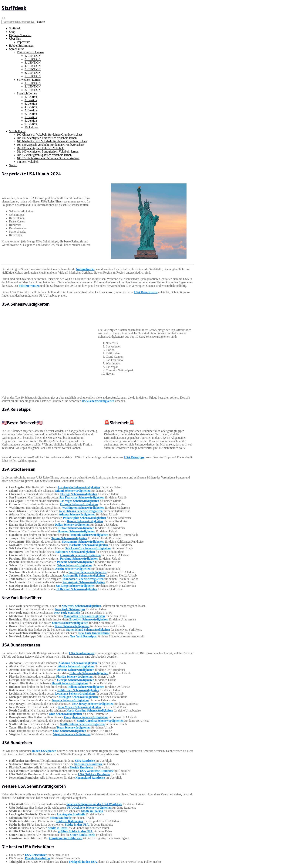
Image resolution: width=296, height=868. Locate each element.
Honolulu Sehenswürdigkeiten (89, 535)
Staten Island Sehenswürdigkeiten (88, 630)
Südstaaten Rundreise (88, 764)
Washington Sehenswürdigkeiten (83, 508)
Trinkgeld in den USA (83, 862)
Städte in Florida (92, 811)
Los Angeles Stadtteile (71, 814)
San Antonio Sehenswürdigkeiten (84, 582)
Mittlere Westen (29, 286)
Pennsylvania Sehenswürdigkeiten (86, 717)
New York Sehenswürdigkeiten (81, 606)
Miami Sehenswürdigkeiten (73, 491)
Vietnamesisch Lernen (30, 52)
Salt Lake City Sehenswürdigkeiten (88, 548)
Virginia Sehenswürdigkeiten (72, 734)
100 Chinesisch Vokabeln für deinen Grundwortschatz (49, 135)
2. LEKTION (33, 59)
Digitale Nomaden (20, 35)
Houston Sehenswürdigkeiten (76, 531)
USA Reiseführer (36, 855)
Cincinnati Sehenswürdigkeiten (80, 555)
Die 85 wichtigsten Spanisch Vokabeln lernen (44, 155)
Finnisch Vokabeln (28, 162)
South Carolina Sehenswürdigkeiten (100, 721)
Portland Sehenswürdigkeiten (79, 559)
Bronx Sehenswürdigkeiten (72, 626)
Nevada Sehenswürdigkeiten (70, 700)
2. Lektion (31, 100)
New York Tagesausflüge (94, 633)
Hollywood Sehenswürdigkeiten (77, 589)
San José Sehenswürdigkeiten (87, 572)
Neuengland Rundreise (90, 778)
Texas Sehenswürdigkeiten (73, 727)
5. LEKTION (33, 69)
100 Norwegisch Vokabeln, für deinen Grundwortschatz (50, 145)
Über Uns (15, 39)
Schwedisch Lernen (29, 80)
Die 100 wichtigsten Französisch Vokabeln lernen (47, 138)
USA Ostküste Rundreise (94, 774)
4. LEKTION (33, 66)
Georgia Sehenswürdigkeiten (76, 680)
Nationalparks (85, 269)
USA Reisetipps (134, 457)
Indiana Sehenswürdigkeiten (86, 687)
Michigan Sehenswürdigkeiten (78, 697)
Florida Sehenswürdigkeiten (74, 677)
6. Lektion (31, 114)
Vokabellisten (17, 131)
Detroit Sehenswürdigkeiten (76, 528)
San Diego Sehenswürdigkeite (75, 586)
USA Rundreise (85, 761)
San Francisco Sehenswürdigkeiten (82, 497)
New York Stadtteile (67, 613)
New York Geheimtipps (70, 609)
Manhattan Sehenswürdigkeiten (84, 616)
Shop (12, 32)
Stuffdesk (14, 8)
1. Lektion (31, 97)
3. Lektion (31, 104)
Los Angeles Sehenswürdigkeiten (79, 487)
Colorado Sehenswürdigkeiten (89, 673)
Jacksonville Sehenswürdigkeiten (84, 575)
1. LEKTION (33, 56)
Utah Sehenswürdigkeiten (70, 731)
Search (13, 165)
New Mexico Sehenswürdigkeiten (80, 707)
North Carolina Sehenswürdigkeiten (90, 710)
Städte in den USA (77, 825)
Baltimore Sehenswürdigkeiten (75, 552)
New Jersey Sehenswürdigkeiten (93, 704)
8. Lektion (31, 121)
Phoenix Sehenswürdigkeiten (76, 562)
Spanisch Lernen (27, 93)
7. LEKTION (33, 76)
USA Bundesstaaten (82, 653)
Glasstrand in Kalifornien (66, 838)
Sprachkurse (17, 49)
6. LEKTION (33, 73)
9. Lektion (31, 124)
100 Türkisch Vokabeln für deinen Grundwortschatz (48, 158)
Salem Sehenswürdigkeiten (74, 565)
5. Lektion (31, 110)
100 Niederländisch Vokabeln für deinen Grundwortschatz (52, 141)
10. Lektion (32, 127)
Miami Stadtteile (61, 818)
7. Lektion (31, 117)
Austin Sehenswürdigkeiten (73, 569)
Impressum (24, 42)
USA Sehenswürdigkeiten (98, 401)
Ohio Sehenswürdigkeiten (66, 714)
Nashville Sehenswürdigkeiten (89, 545)
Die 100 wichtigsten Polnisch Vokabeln (41, 148)
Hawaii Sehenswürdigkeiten (70, 683)
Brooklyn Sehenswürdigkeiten (89, 619)
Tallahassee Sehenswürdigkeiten (83, 579)
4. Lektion (31, 107)
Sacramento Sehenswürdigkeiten (83, 542)
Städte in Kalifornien (69, 821)
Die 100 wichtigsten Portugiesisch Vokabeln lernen (48, 151)
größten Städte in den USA (75, 831)
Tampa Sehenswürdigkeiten (69, 538)
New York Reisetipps (83, 636)
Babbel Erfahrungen (21, 46)
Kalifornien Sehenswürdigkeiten (78, 690)
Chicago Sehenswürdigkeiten (78, 494)
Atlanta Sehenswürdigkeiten (77, 514)
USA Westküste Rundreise (97, 771)
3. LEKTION (33, 62)
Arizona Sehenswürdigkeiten (76, 670)
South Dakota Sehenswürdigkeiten (82, 724)
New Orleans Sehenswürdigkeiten (81, 511)
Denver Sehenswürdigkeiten (85, 521)
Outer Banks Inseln (83, 835)
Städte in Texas (58, 828)
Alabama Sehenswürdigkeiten (78, 663)
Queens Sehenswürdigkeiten (70, 623)
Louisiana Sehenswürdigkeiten (75, 694)
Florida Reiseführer (38, 858)
